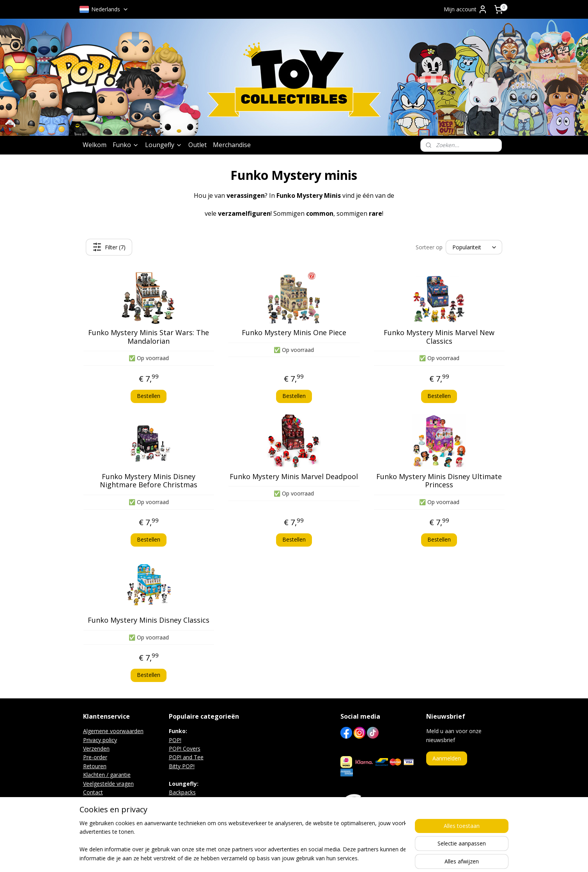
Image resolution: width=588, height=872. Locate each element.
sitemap (267, 858)
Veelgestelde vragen (108, 784)
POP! (175, 740)
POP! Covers (185, 749)
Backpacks (182, 792)
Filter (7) (109, 247)
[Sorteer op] (474, 247)
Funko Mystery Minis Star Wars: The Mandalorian (149, 337)
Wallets (178, 810)
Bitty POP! (182, 766)
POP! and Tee (186, 757)
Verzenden (96, 749)
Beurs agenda (101, 801)
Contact (93, 792)
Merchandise (232, 145)
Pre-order (95, 757)
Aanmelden (447, 758)
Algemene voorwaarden (113, 731)
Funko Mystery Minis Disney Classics (149, 620)
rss (283, 858)
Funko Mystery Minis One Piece (294, 333)
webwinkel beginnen (313, 858)
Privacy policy (100, 740)
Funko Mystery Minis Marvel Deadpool (294, 477)
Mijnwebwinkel (381, 858)
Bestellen (149, 396)
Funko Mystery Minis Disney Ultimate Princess (439, 481)
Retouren (95, 766)
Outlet (197, 145)
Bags (175, 801)
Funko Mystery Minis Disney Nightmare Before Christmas (149, 481)
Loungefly (164, 145)
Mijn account (466, 9)
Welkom (95, 145)
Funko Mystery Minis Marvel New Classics (439, 337)
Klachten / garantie (107, 775)
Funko (126, 145)
